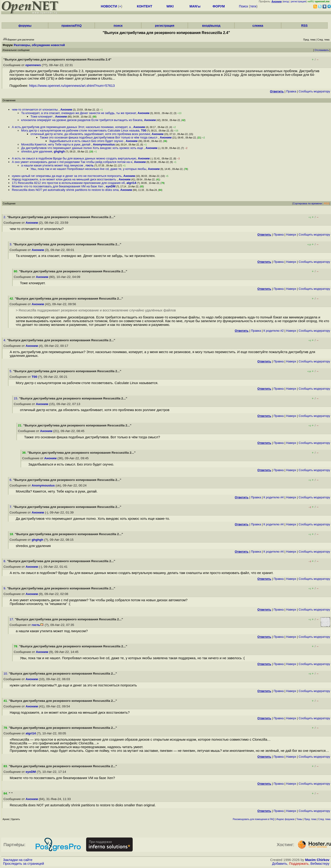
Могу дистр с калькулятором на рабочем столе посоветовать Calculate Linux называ (80, 130)
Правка (291, 91)
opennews (33, 65)
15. (16, 398)
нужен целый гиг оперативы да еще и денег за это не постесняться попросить (67, 176)
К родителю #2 (274, 331)
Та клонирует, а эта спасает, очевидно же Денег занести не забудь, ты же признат (79, 113)
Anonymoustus (104, 144)
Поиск (243, 6)
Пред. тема (310, 819)
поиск (118, 25)
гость (90, 165)
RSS (304, 25)
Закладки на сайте (18, 860)
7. (11, 507)
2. (5, 217)
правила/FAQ (72, 25)
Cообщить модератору (314, 91)
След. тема (324, 819)
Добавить (280, 864)
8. (5, 561)
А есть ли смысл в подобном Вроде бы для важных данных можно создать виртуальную (74, 158)
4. (5, 340)
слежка (258, 25)
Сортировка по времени (307, 203)
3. (11, 244)
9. (5, 588)
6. (11, 480)
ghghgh (59, 151)
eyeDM (111, 186)
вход (286, 1)
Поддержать (299, 864)
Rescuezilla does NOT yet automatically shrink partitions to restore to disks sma (65, 190)
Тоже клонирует (42, 117)
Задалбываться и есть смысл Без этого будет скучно (87, 141)
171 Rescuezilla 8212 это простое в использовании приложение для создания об (68, 183)
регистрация (299, 1)
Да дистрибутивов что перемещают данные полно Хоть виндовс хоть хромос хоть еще (83, 148)
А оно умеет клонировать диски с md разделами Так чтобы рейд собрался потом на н (72, 162)
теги (253, 6)
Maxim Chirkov (317, 860)
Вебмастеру (320, 864)
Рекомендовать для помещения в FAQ (254, 819)
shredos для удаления (37, 151)
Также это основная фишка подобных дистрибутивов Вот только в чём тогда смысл (99, 137)
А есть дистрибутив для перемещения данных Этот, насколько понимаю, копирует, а (72, 127)
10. (6, 674)
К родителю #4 (274, 497)
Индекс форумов (285, 819)
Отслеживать (322, 50)
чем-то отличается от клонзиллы (35, 110)
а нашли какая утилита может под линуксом (52, 165)
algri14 (131, 183)
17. (12, 619)
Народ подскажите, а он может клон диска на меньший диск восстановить (64, 179)
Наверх (291, 235)
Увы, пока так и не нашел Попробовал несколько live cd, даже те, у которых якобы (88, 169)
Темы (299, 819)
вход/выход (211, 25)
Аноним (66, 110)
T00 (144, 130)
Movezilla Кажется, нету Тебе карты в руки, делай (56, 144)
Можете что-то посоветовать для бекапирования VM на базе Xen (58, 186)
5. (11, 371)
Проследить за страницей (24, 864)
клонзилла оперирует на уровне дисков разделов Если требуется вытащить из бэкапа (82, 120)
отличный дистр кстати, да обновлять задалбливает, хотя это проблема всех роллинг (90, 134)
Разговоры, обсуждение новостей (39, 45)
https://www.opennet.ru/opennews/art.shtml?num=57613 (72, 86)
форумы (25, 25)
